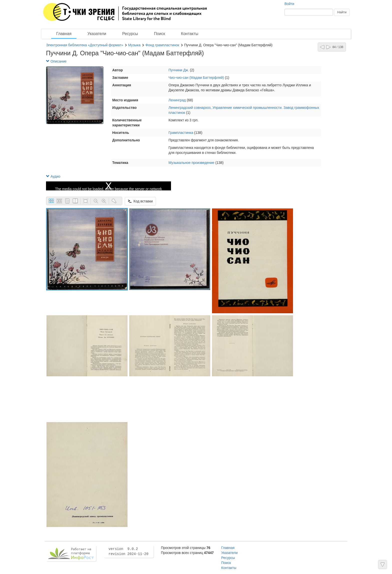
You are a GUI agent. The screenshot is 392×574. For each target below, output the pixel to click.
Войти (289, 4)
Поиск (159, 34)
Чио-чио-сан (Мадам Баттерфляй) (197, 78)
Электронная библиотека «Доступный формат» (85, 45)
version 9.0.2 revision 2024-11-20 (128, 551)
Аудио (53, 176)
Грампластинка (181, 133)
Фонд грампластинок (162, 45)
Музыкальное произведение (191, 163)
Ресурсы (130, 34)
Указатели (97, 34)
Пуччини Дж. (179, 70)
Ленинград (177, 100)
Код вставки (140, 201)
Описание (56, 61)
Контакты (190, 34)
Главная (64, 34)
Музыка (134, 45)
